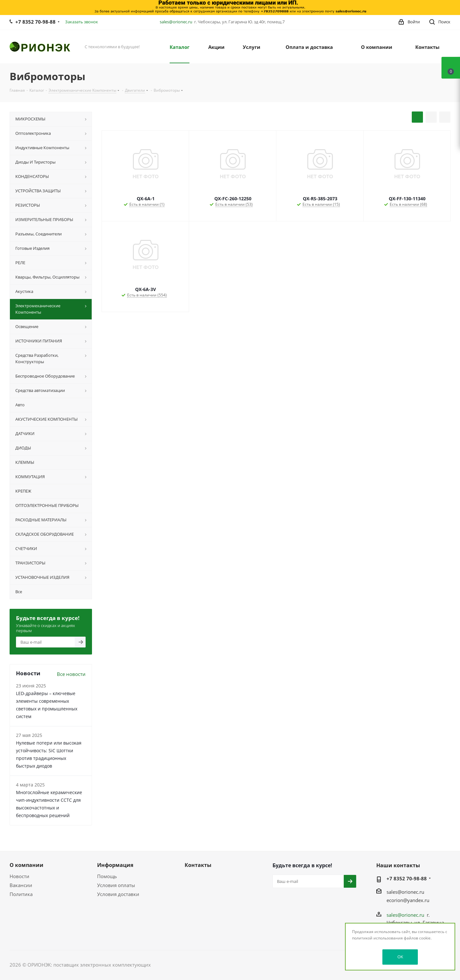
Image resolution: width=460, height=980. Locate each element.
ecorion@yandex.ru (408, 900)
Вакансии (21, 885)
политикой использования (377, 938)
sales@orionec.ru (176, 22)
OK (400, 957)
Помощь (107, 876)
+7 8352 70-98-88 (35, 22)
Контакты (198, 865)
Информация (115, 865)
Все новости (71, 674)
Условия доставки (118, 894)
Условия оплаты (116, 885)
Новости (19, 876)
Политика (21, 894)
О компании (27, 865)
